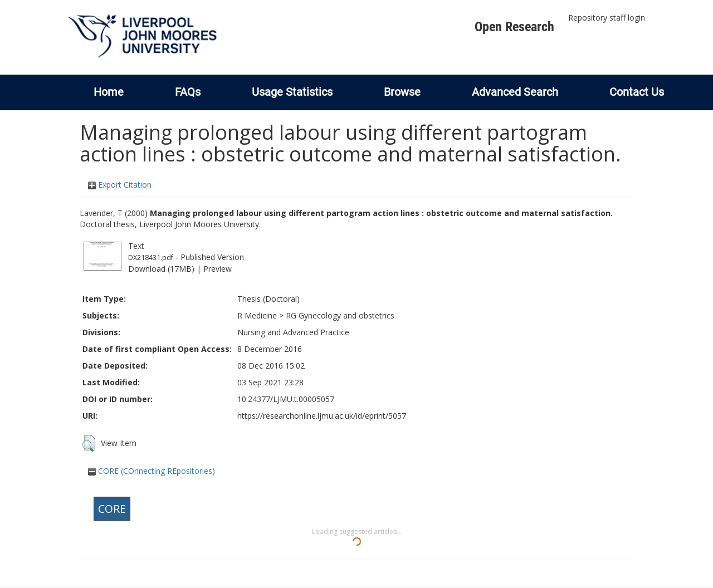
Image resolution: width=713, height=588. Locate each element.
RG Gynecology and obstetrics (340, 315)
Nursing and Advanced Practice (293, 332)
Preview (218, 269)
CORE (112, 509)
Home (109, 92)
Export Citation (120, 185)
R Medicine (257, 315)
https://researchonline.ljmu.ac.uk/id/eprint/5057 (322, 416)
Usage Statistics (292, 92)
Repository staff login (607, 18)
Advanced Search (515, 92)
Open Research (514, 27)
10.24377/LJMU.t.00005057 (286, 399)
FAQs (188, 92)
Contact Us (637, 92)
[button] (89, 443)
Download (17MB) (161, 269)
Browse (402, 92)
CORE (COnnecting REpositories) (152, 471)
